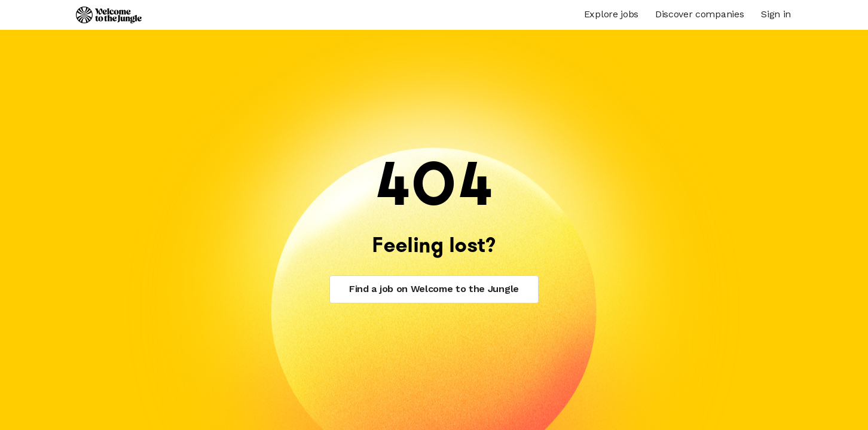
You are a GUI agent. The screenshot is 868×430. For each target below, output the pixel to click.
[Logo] (109, 15)
